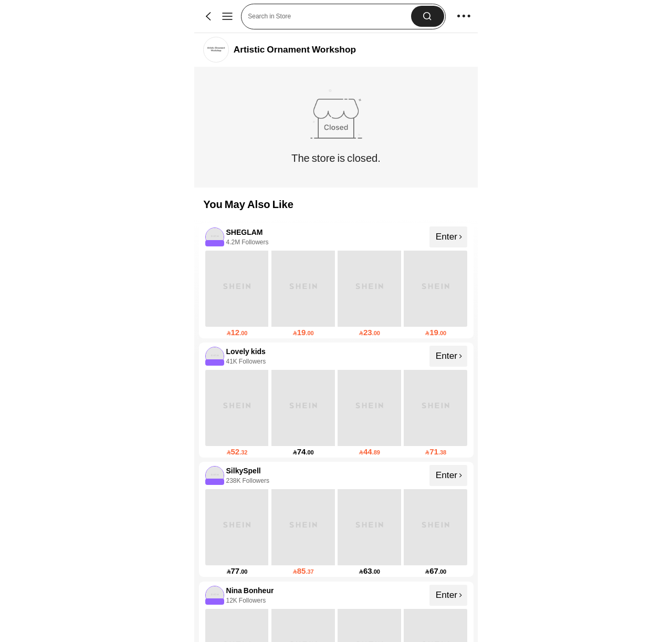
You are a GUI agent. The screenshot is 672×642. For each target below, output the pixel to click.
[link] (216, 50)
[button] (329, 17)
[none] (214, 236)
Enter (449, 236)
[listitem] (336, 281)
